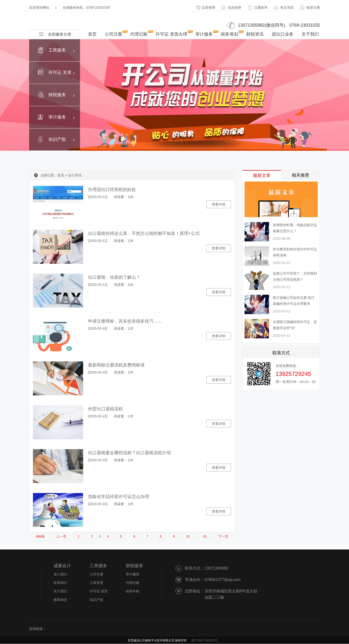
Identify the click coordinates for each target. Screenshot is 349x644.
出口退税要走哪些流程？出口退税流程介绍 (129, 453)
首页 (92, 34)
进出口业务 (283, 34)
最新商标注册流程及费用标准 (116, 365)
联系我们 (60, 583)
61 (205, 536)
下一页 (223, 536)
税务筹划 (230, 34)
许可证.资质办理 (171, 34)
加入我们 (60, 574)
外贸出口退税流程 (105, 409)
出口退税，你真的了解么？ (114, 277)
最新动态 (60, 600)
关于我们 (310, 34)
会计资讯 (75, 175)
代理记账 (139, 34)
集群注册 (310, 8)
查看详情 (219, 204)
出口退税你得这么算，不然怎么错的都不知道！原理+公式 (144, 233)
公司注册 (113, 34)
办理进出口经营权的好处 (112, 190)
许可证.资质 (99, 591)
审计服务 (204, 34)
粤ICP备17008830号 (204, 640)
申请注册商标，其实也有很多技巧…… (125, 321)
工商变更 (96, 583)
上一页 (61, 536)
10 (188, 536)
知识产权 (96, 600)
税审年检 (133, 591)
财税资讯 (255, 34)
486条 (40, 536)
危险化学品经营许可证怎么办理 (119, 497)
